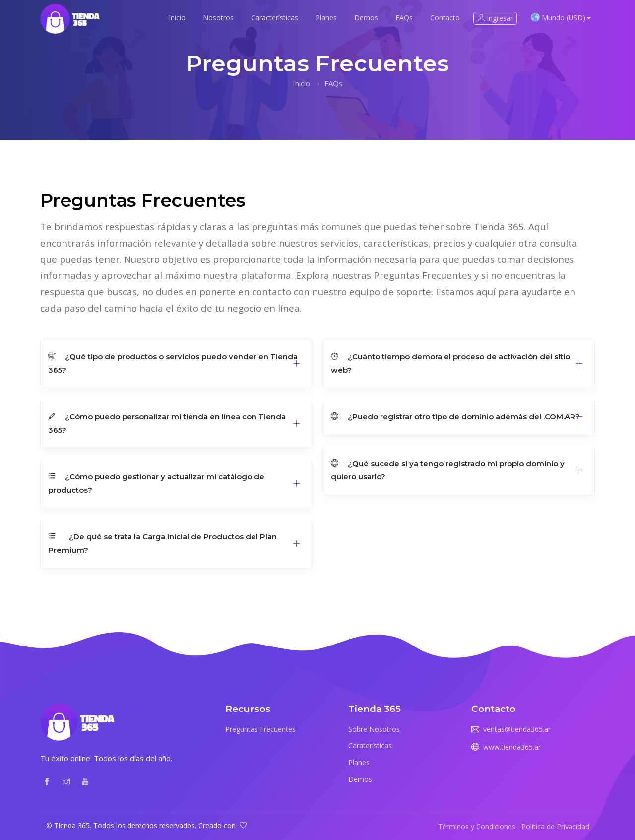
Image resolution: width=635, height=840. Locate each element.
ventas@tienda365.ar (517, 729)
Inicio (177, 18)
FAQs (404, 18)
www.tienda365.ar (512, 747)
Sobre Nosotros (374, 729)
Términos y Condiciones (477, 826)
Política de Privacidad (555, 826)
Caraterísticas (370, 745)
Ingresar (495, 18)
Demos (366, 18)
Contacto (445, 18)
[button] (176, 364)
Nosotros (218, 18)
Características (275, 18)
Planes (326, 18)
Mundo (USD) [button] (558, 18)
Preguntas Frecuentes (260, 729)
